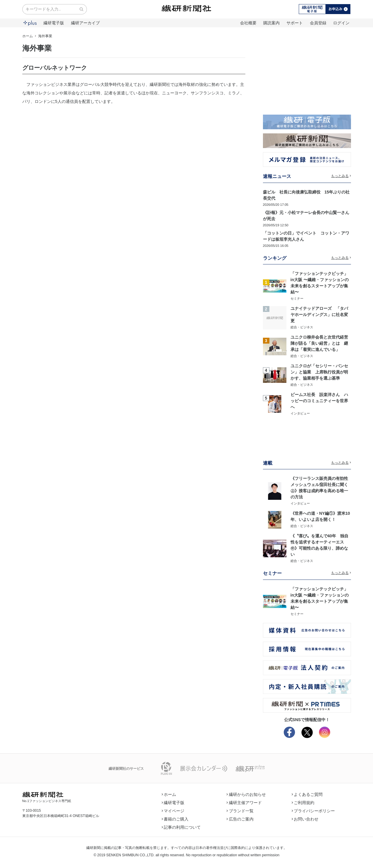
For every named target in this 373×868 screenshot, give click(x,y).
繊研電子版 (54, 23)
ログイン (341, 23)
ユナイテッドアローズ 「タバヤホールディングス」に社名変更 (319, 315)
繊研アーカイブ (85, 23)
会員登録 (318, 23)
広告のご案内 (240, 819)
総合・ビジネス (302, 327)
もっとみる (341, 176)
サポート (295, 23)
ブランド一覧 (240, 811)
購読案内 (271, 23)
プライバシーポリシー (313, 811)
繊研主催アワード (244, 803)
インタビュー (300, 413)
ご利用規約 (303, 803)
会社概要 (248, 23)
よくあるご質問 (307, 794)
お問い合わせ (305, 819)
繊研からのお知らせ (246, 794)
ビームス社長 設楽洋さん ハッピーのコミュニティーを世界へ (319, 401)
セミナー (297, 298)
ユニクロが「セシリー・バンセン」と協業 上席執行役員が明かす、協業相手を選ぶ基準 (319, 372)
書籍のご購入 (175, 819)
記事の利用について (181, 827)
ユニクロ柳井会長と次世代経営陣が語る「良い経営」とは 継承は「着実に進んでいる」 (319, 343)
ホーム (28, 36)
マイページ (173, 811)
